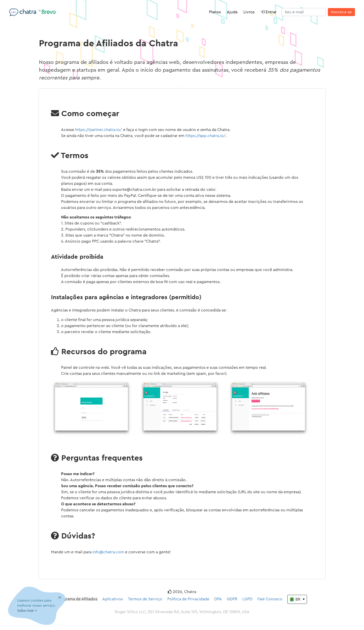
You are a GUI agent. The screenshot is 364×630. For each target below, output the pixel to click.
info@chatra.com (108, 552)
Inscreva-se (341, 12)
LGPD (247, 599)
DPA (218, 599)
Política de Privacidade (188, 599)
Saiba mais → (27, 611)
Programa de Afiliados (77, 599)
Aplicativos (113, 599)
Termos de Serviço (145, 599)
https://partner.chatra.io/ (99, 130)
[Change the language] (297, 599)
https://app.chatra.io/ (206, 136)
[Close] (60, 598)
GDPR (232, 599)
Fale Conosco (270, 599)
